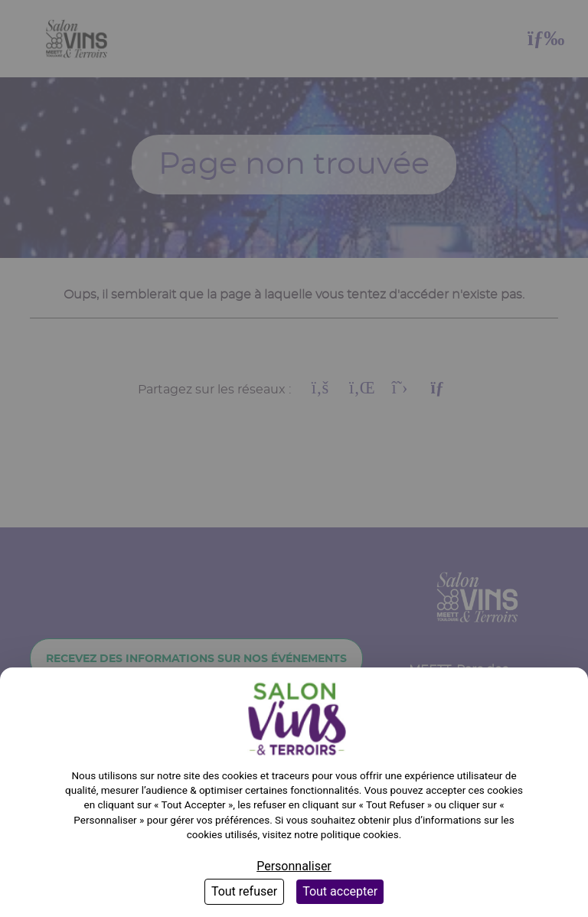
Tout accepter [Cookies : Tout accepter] (340, 891)
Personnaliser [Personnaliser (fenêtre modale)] (294, 866)
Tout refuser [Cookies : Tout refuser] (244, 891)
